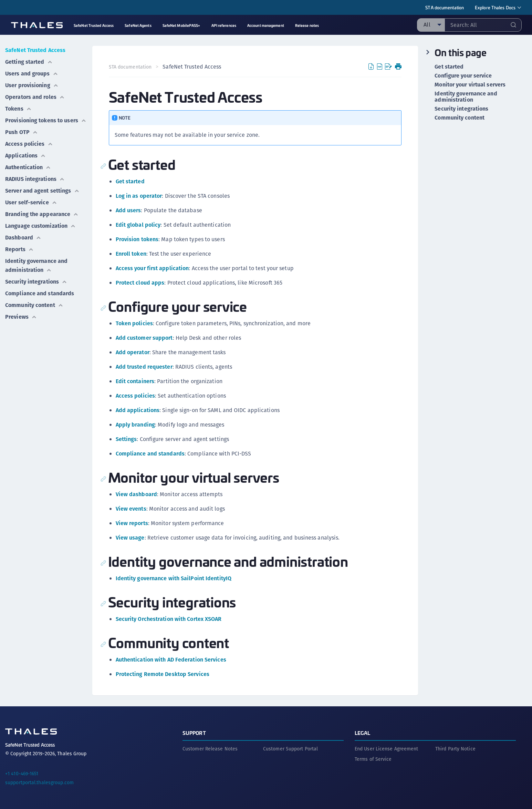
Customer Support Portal (290, 749)
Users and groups (32, 74)
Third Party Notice (455, 749)
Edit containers (135, 381)
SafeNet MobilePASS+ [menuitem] (181, 25)
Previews (21, 317)
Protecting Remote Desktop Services (163, 674)
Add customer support (144, 338)
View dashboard (136, 494)
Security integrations (36, 282)
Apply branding (135, 425)
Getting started (29, 62)
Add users (128, 210)
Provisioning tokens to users (46, 120)
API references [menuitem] (224, 25)
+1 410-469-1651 (22, 774)
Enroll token (131, 254)
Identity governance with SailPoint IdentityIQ (174, 578)
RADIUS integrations (35, 179)
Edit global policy (138, 225)
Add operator (133, 352)
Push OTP (22, 132)
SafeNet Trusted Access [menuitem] (94, 25)
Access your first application (152, 268)
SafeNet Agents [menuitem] (138, 25)
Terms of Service (373, 759)
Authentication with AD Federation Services (171, 660)
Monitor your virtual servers (470, 85)
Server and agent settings (42, 191)
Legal (363, 733)
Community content (34, 305)
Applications (25, 156)
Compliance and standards (40, 293)
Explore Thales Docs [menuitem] (495, 7)
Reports (19, 249)
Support (194, 733)
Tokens (18, 109)
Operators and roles (35, 97)
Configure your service (463, 76)
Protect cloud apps (140, 283)
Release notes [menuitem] (307, 25)
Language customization (40, 226)
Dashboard (23, 238)
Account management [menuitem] (266, 25)
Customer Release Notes (210, 749)
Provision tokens (137, 239)
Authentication (28, 167)
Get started (130, 181)
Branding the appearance (42, 214)
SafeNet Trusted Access (35, 50)
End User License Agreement (387, 749)
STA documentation (445, 7)
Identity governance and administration (36, 265)
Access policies (29, 144)
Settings (126, 439)
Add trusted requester (144, 367)
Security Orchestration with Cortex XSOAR (169, 619)
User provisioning (32, 85)
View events (131, 509)
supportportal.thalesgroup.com (39, 782)
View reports (132, 523)
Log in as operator (139, 196)
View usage (130, 538)
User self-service (31, 202)
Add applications (138, 410)
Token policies (134, 323)
